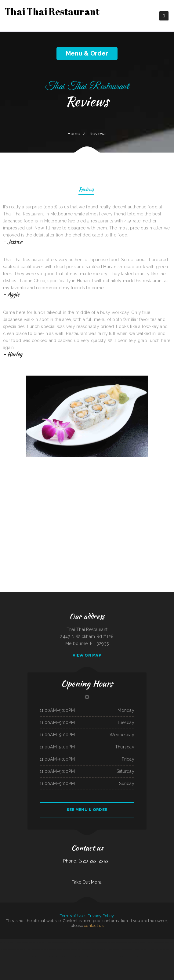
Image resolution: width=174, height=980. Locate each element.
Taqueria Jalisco (169, 949)
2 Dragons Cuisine (115, 949)
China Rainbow (111, 942)
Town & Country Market (76, 949)
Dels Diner (49, 942)
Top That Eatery (25, 949)
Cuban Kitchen (32, 949)
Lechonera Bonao (163, 949)
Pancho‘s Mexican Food (114, 957)
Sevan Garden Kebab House (35, 957)
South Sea (19, 949)
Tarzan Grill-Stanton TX (103, 942)
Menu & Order (87, 53)
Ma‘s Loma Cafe (147, 949)
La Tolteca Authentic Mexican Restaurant (48, 949)
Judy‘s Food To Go (91, 957)
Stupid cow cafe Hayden (100, 957)
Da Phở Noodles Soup (148, 942)
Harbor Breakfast (93, 942)
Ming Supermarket (83, 957)
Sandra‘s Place (59, 949)
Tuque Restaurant (128, 942)
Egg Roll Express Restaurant (138, 949)
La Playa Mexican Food (26, 942)
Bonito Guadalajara (42, 942)
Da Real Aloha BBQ (102, 949)
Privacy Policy (101, 916)
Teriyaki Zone (37, 949)
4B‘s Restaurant (78, 942)
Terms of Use (72, 916)
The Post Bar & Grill (75, 957)
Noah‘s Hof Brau (86, 942)
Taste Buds (167, 942)
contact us (94, 926)
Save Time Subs (63, 942)
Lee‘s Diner (64, 957)
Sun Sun (162, 942)
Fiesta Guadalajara (13, 949)
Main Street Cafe (157, 942)
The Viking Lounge (50, 957)
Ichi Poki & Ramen (123, 949)
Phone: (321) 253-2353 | (87, 861)
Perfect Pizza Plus (56, 942)
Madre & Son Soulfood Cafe (139, 957)
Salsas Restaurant (10, 942)
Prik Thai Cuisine (6, 949)
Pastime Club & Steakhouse (119, 942)
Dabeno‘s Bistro (121, 957)
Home (74, 134)
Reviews (86, 190)
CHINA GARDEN (18, 942)
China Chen (69, 957)
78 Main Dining (3, 942)
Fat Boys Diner (43, 957)
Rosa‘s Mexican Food (129, 957)
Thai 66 (107, 957)
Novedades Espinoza (67, 949)
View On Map (87, 655)
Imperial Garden (58, 957)
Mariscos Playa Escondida (86, 949)
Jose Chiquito (130, 949)
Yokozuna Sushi (94, 949)
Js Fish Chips (109, 949)
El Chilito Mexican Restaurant (138, 942)
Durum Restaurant (155, 949)
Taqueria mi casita (35, 942)
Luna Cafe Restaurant (71, 942)
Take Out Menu (87, 882)
